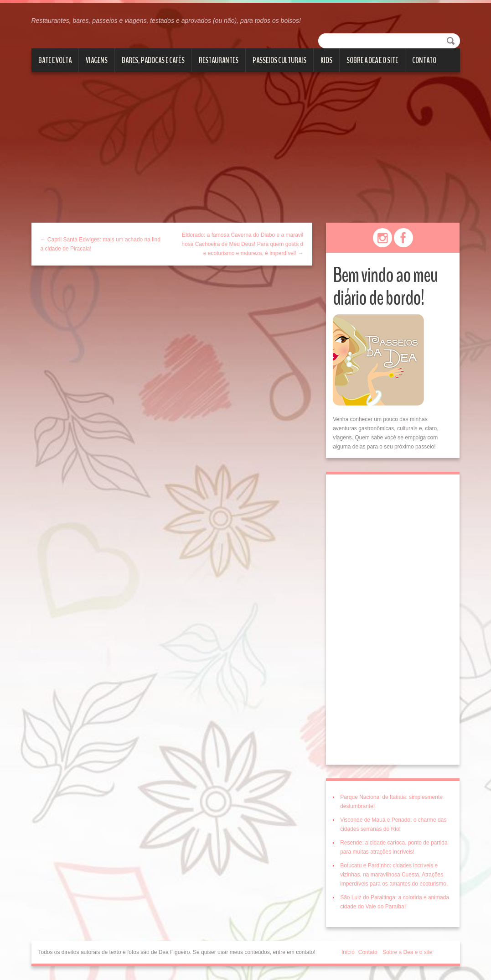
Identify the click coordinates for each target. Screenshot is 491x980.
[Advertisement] (245, 154)
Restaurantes (219, 60)
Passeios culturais (279, 60)
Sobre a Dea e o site (372, 60)
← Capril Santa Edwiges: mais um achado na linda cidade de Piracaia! (101, 244)
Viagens (97, 60)
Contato (424, 60)
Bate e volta (55, 60)
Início (348, 952)
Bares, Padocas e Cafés (153, 60)
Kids (326, 60)
